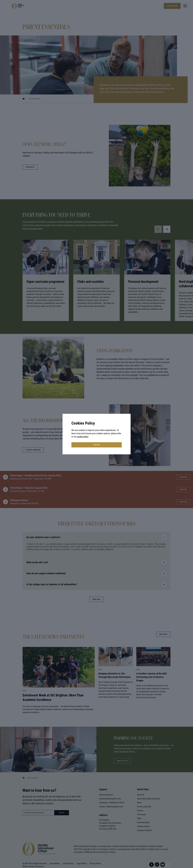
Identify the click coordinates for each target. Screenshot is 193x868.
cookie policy (83, 437)
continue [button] (97, 445)
